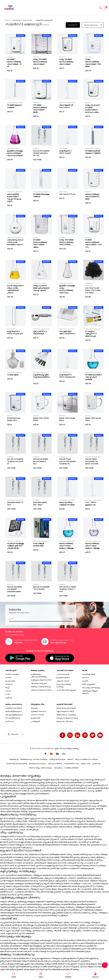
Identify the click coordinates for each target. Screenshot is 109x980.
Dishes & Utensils (37, 715)
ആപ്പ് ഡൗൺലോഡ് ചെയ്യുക (87, 759)
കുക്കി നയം (97, 764)
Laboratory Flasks (14, 148)
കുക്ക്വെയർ (35, 718)
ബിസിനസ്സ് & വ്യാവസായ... (23, 20)
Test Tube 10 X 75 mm (67, 194)
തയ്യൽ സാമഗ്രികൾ (14, 708)
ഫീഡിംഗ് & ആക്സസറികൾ (41, 690)
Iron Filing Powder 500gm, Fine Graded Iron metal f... (93, 290)
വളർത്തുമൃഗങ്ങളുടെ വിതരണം (90, 692)
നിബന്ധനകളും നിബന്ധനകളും (41, 768)
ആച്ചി (7, 688)
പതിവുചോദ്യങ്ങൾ (55, 764)
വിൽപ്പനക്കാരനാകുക (57, 759)
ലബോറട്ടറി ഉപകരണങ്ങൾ (66, 708)
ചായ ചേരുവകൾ (63, 674)
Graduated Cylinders (15, 103)
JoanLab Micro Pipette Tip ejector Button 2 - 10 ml (68, 589)
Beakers (10, 57)
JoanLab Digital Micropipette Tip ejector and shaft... (92, 461)
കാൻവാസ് (9, 721)
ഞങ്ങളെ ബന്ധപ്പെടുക (37, 764)
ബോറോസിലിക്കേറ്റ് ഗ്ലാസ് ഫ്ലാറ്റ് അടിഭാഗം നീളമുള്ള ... (67, 546)
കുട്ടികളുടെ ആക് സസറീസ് (41, 680)
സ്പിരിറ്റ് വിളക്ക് (13, 375)
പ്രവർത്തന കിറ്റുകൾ (39, 683)
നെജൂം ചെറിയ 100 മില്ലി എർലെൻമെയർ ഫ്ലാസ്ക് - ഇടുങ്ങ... (41, 288)
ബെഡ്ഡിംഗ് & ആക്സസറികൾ (67, 718)
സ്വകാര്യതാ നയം (71, 764)
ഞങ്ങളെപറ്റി (14, 759)
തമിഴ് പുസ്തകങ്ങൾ (89, 684)
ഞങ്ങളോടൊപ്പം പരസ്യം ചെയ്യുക (34, 759)
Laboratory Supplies (67, 329)
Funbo (8, 694)
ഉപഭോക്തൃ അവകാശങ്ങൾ (17, 764)
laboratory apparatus (67, 103)
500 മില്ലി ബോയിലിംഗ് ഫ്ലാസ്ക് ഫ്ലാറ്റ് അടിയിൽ (93, 377)
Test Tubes (63, 148)
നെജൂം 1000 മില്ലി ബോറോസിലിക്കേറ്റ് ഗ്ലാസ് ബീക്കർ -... (40, 62)
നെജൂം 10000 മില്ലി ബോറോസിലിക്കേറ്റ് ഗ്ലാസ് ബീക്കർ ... (66, 242)
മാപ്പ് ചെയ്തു (10, 681)
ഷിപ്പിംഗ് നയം (86, 764)
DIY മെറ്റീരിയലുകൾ (13, 718)
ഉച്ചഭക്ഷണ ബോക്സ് (38, 711)
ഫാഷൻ (85, 681)
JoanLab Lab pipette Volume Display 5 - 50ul (41, 461)
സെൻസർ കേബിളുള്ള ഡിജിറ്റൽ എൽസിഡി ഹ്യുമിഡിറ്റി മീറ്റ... (15, 546)
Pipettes (36, 148)
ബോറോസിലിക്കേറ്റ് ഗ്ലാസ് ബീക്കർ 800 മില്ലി (92, 197)
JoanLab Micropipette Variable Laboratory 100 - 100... (41, 153)
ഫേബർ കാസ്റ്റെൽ (12, 674)
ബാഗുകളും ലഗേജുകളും (91, 688)
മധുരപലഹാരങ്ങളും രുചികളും (64, 685)
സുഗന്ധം (86, 677)
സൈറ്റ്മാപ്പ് (58, 768)
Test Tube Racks (65, 372)
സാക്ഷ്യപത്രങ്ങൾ (71, 768)
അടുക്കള (34, 708)
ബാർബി (8, 677)
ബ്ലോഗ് (70, 759)
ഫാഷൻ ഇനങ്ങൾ (88, 674)
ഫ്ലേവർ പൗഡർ (63, 681)
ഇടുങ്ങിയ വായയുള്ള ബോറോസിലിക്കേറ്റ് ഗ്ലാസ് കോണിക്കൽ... (15, 153)
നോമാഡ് (9, 684)
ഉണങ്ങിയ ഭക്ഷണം (63, 677)
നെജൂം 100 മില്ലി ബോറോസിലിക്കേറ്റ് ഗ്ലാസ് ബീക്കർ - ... (66, 62)
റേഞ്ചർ (9, 698)
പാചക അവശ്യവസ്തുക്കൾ (66, 690)
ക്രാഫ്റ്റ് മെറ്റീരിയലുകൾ (14, 715)
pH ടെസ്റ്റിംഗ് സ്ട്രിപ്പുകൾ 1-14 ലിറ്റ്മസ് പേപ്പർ (91, 334)
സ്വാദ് (8, 691)
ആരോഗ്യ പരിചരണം (65, 721)
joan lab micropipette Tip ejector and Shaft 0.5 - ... (15, 461)
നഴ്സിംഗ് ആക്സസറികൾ (65, 711)
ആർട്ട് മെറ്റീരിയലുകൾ (13, 711)
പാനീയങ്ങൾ (35, 721)
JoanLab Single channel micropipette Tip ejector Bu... (67, 461)
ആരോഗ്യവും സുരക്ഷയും (66, 715)
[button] (100, 8)
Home (7, 20)
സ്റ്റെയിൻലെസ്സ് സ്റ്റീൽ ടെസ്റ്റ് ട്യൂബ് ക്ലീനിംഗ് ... (41, 377)
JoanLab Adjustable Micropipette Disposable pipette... (14, 589)
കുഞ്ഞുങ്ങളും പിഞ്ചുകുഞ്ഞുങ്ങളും (39, 675)
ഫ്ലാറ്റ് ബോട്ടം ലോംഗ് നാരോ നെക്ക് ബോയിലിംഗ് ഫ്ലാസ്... (15, 242)
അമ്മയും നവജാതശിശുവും (41, 687)
